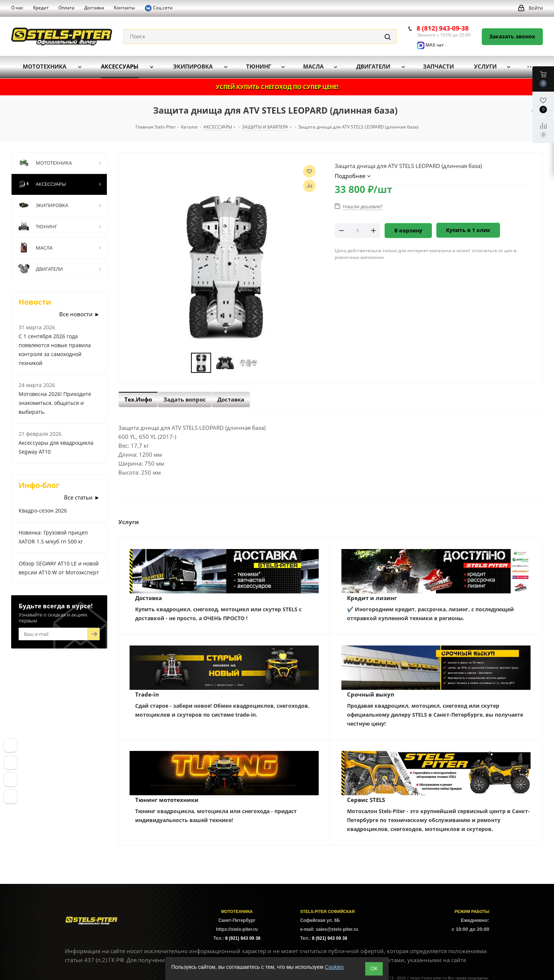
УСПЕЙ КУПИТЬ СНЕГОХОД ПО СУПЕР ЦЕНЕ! (277, 87)
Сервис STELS (366, 800)
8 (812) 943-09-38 (443, 28)
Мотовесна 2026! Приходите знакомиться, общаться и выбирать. (55, 403)
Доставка (149, 598)
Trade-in (147, 694)
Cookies (334, 967)
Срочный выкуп (371, 694)
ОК (374, 968)
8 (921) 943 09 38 (243, 938)
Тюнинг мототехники (167, 800)
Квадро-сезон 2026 (43, 510)
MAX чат (430, 45)
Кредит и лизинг (372, 598)
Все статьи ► (82, 497)
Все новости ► (79, 314)
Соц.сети (159, 8)
